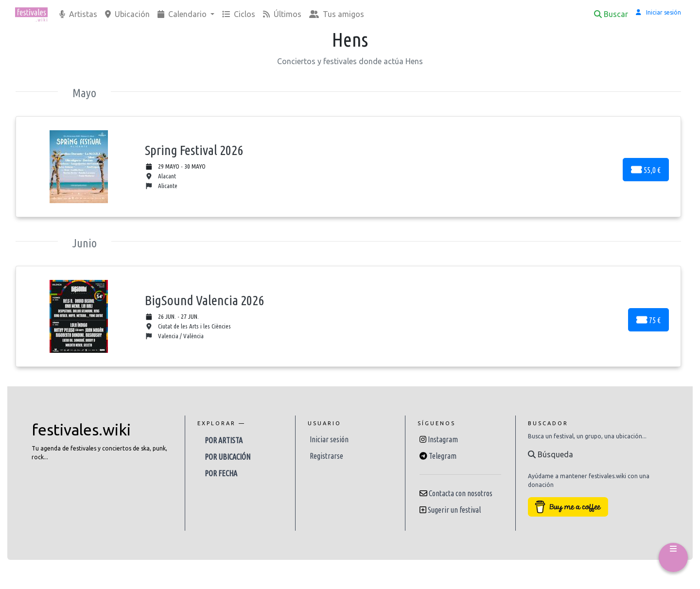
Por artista (224, 440)
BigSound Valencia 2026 (204, 300)
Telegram (443, 456)
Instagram (443, 439)
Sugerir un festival (454, 510)
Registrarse (326, 456)
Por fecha (221, 473)
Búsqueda (551, 454)
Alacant (161, 176)
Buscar (611, 14)
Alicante (161, 186)
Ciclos (239, 14)
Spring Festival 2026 (194, 150)
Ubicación (127, 14)
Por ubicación (227, 457)
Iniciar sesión (329, 439)
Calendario (183, 14)
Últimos (282, 14)
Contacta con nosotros (461, 493)
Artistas (78, 14)
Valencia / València (175, 336)
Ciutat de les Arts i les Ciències (188, 326)
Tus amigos (337, 14)
